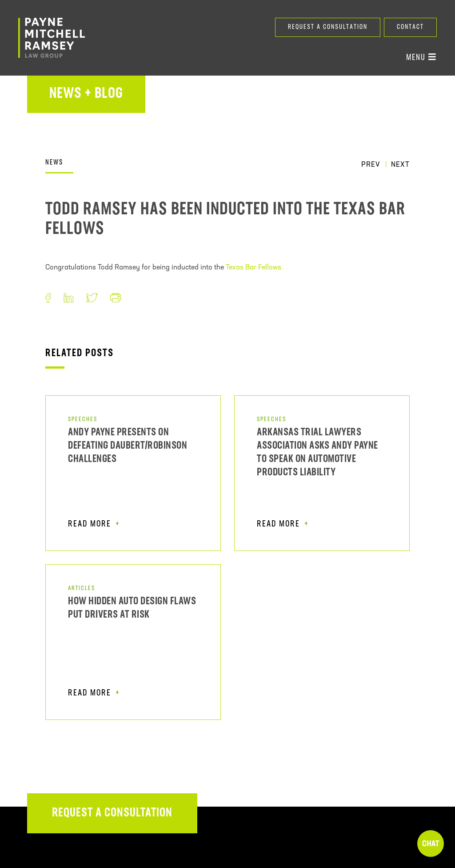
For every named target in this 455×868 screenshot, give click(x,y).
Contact (410, 27)
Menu (421, 57)
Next (400, 165)
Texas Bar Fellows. (254, 268)
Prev (371, 165)
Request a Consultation (328, 27)
